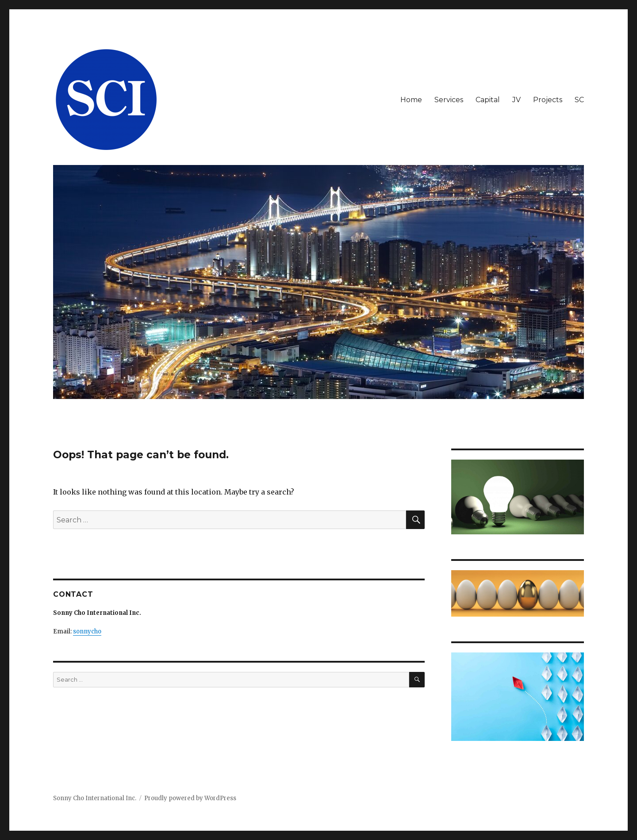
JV (516, 100)
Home (411, 100)
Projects (548, 100)
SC (579, 100)
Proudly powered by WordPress (190, 798)
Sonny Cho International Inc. (95, 798)
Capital (488, 100)
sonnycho (87, 631)
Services (449, 100)
